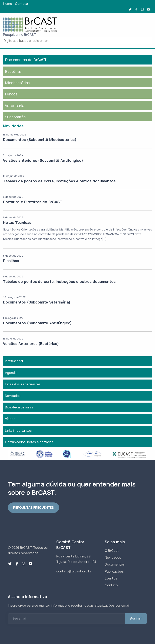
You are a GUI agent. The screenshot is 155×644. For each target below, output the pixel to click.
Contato (21, 4)
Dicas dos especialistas (23, 384)
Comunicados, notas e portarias (29, 442)
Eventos (111, 578)
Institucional (14, 361)
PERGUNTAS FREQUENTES (34, 508)
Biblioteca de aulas (19, 407)
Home (8, 4)
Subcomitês (15, 117)
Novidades (13, 396)
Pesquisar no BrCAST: (20, 35)
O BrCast (112, 551)
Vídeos (10, 419)
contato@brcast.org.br (74, 571)
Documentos (115, 564)
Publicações (114, 571)
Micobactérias (17, 83)
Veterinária (15, 106)
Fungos (11, 94)
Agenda (11, 373)
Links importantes (18, 430)
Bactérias (13, 71)
